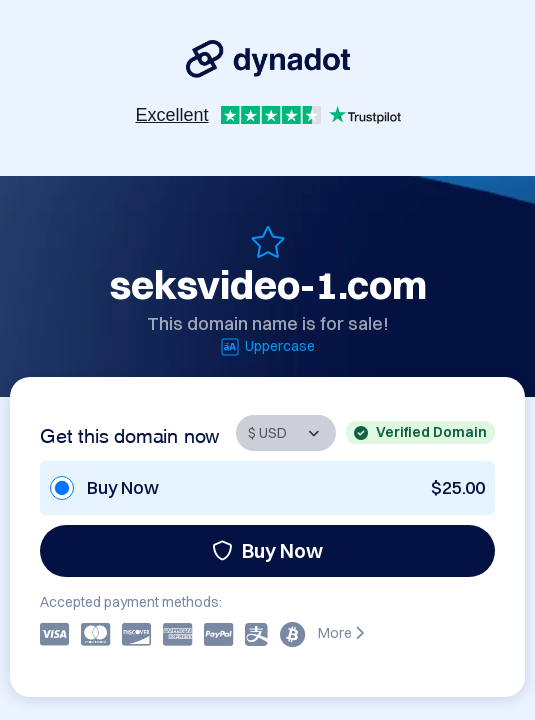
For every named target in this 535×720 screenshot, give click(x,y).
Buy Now (267, 550)
